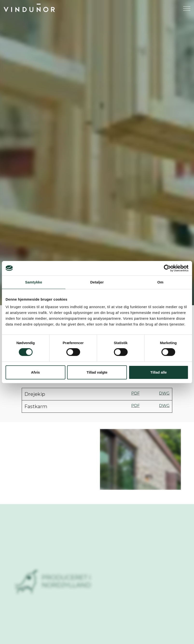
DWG (164, 393)
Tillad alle (159, 372)
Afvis (35, 372)
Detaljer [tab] (97, 282)
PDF (135, 393)
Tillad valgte (97, 372)
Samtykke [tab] (34, 282)
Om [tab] (160, 282)
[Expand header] (187, 8)
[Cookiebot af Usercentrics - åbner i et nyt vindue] (167, 268)
